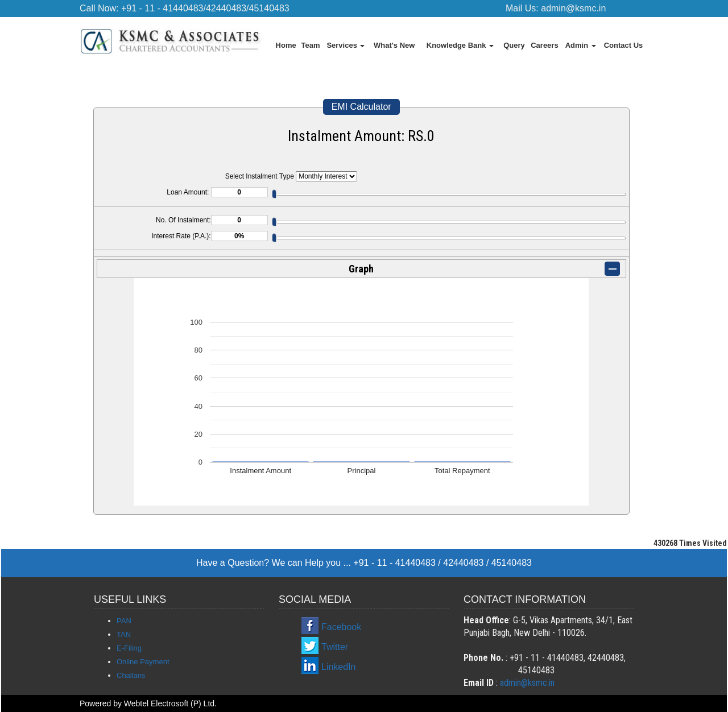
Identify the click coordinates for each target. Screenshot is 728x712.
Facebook (341, 627)
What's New (394, 45)
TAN (124, 634)
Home (286, 45)
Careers (544, 45)
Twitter (335, 647)
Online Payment (143, 662)
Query (514, 45)
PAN (124, 621)
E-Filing (129, 648)
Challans (131, 675)
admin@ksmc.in (573, 8)
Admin (581, 45)
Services (346, 45)
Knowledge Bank (460, 45)
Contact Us (624, 45)
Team (311, 45)
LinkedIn (339, 667)
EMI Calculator (361, 107)
